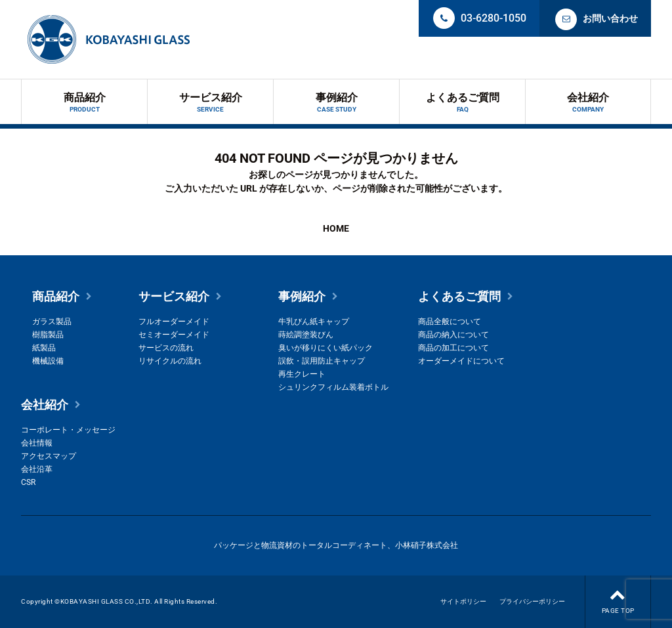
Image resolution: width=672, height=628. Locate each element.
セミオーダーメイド (174, 335)
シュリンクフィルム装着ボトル (333, 387)
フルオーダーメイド (174, 322)
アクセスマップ (49, 456)
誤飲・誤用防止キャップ (322, 361)
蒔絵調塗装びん (306, 335)
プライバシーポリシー (532, 601)
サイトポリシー (463, 601)
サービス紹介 (210, 102)
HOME (336, 228)
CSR (28, 482)
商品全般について (450, 322)
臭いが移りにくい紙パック (325, 348)
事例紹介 (336, 102)
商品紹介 (84, 102)
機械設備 (48, 361)
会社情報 (37, 443)
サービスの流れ (166, 348)
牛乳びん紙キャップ (314, 322)
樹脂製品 (48, 335)
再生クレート (302, 374)
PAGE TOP (618, 595)
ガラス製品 (52, 322)
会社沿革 (37, 469)
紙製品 (44, 348)
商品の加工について (453, 348)
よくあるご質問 (462, 102)
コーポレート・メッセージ (68, 430)
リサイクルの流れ (170, 361)
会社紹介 (588, 102)
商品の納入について (453, 335)
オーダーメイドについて (461, 361)
